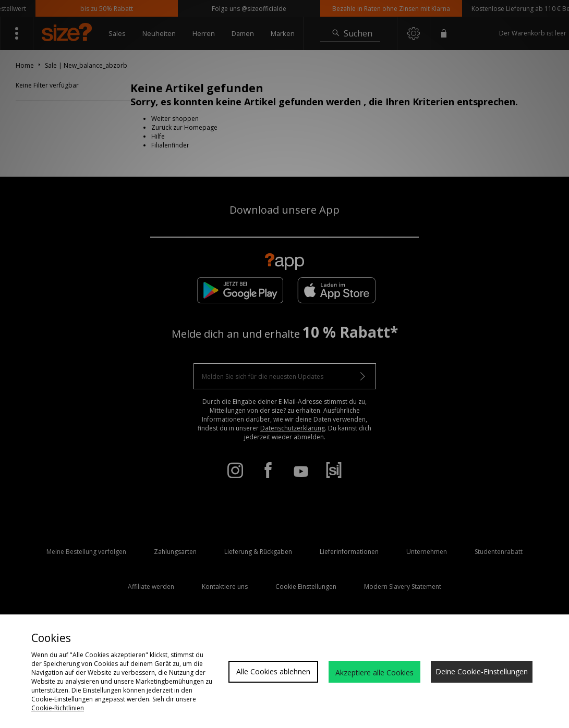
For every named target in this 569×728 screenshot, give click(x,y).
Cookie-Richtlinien (58, 708)
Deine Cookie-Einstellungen (482, 671)
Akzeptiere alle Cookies (374, 673)
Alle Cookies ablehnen (273, 671)
